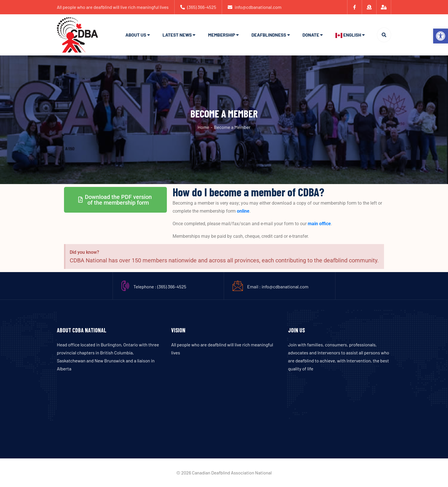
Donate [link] (311, 35)
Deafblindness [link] (269, 35)
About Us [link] (136, 35)
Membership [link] (222, 35)
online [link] (243, 211)
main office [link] (319, 224)
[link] (441, 36)
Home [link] (203, 127)
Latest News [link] (177, 35)
